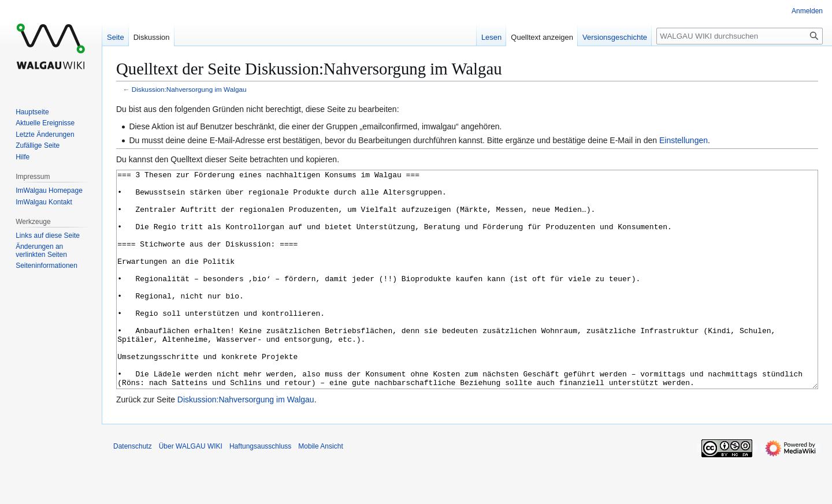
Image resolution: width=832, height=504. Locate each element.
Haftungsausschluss (260, 490)
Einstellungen (684, 140)
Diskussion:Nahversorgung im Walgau (189, 89)
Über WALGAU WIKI (191, 490)
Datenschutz (133, 490)
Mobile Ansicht (320, 490)
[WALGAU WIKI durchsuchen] (740, 36)
